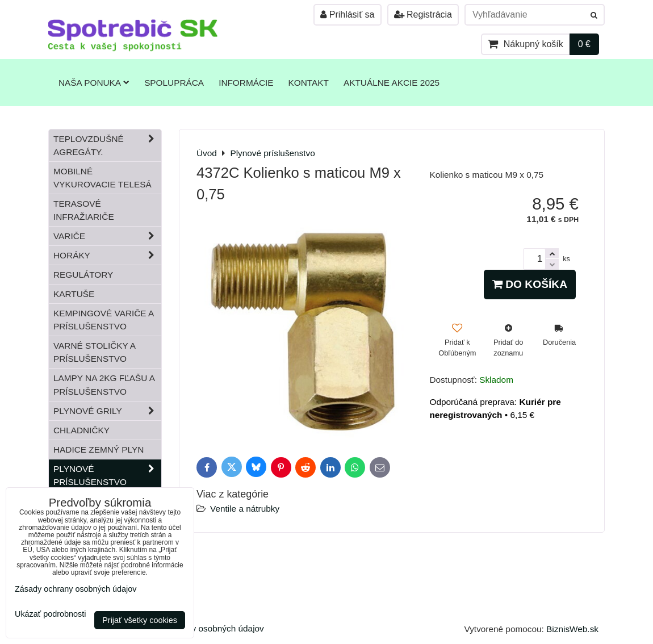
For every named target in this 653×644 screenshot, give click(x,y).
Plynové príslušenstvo (107, 475)
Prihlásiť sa (347, 14)
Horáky (107, 255)
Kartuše (74, 294)
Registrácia (423, 14)
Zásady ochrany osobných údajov (199, 628)
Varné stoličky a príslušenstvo (95, 352)
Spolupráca (174, 83)
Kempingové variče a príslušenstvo (104, 320)
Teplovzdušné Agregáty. (107, 145)
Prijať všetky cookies (140, 620)
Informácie (246, 83)
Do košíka (530, 284)
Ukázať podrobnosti (50, 614)
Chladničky (81, 430)
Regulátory (83, 275)
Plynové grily (107, 411)
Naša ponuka (94, 83)
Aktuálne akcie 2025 (392, 83)
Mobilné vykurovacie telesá (102, 178)
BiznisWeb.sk (572, 629)
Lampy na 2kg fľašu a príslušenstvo (104, 384)
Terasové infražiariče (84, 210)
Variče (107, 236)
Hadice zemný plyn (99, 449)
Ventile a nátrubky (245, 509)
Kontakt (309, 83)
